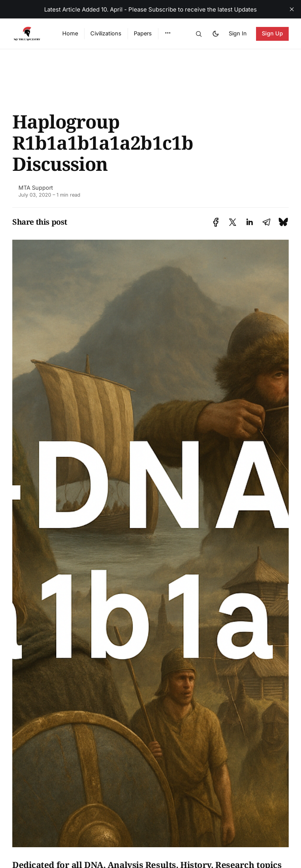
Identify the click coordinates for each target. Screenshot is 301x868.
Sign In (238, 33)
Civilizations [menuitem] (106, 33)
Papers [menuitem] (143, 33)
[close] (292, 9)
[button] (168, 33)
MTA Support (36, 188)
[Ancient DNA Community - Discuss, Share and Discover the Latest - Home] (28, 34)
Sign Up (273, 33)
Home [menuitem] (70, 33)
